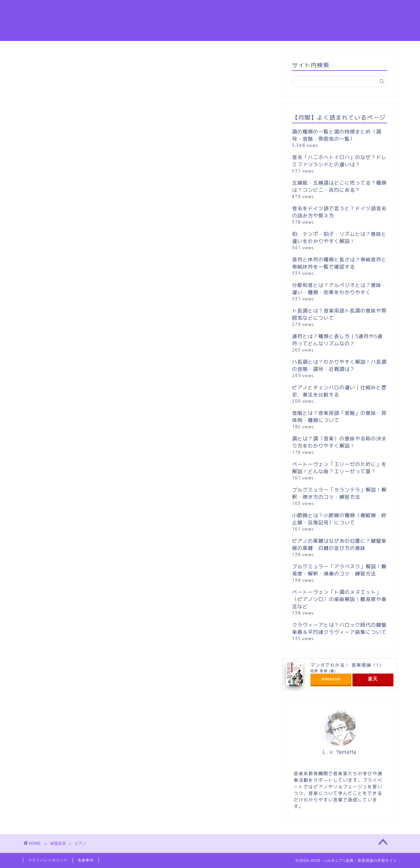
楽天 (373, 679)
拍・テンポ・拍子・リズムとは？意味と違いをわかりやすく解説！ (339, 238)
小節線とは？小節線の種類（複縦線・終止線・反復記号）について (339, 519)
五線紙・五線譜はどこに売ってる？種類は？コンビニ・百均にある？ (339, 186)
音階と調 (336, 10)
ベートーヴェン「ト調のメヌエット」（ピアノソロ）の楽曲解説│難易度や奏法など (339, 599)
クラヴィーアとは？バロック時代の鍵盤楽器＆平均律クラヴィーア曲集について (339, 628)
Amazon (331, 679)
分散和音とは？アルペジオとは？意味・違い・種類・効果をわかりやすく (339, 289)
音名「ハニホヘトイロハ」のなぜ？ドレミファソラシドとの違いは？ (339, 161)
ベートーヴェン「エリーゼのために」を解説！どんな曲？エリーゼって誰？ (339, 468)
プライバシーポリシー (48, 860)
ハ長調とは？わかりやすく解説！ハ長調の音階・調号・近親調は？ (339, 365)
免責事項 (86, 860)
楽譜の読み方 (242, 10)
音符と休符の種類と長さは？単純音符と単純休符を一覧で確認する (339, 263)
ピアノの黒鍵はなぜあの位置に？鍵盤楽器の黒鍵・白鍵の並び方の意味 (339, 545)
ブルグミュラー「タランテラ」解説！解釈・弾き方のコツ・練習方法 (339, 493)
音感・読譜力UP (292, 10)
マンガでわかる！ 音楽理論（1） (347, 665)
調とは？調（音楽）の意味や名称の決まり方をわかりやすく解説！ (339, 442)
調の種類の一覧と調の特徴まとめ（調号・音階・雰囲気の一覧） (337, 135)
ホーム (370, 10)
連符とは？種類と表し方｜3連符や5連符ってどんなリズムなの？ (337, 340)
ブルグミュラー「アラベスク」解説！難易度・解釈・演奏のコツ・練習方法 (339, 570)
